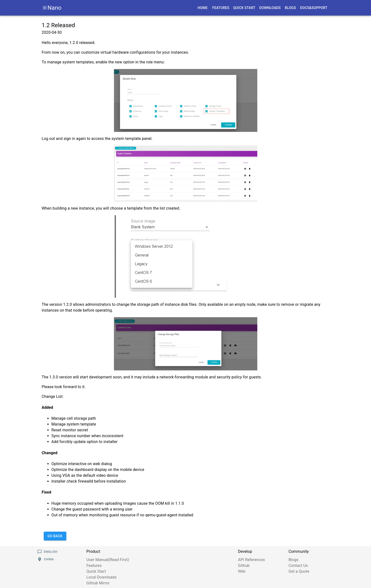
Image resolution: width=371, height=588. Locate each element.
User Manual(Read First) (108, 560)
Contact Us (298, 566)
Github (244, 566)
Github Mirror (98, 583)
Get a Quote (299, 571)
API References (252, 560)
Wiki (242, 571)
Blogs (294, 560)
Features (94, 566)
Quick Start (96, 571)
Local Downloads (102, 577)
